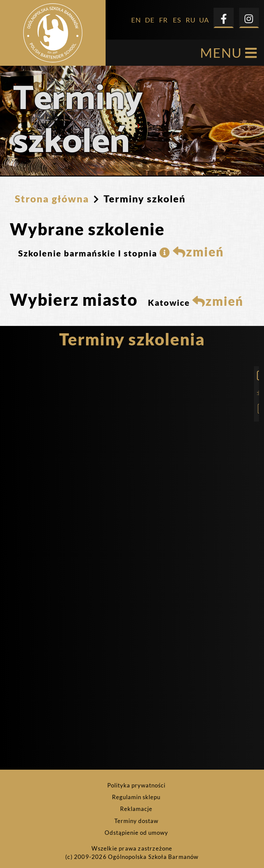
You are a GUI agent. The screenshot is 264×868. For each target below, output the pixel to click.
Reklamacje (136, 806)
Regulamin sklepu (136, 794)
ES (177, 17)
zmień (198, 249)
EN (136, 17)
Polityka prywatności (136, 782)
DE (150, 17)
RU (191, 17)
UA (204, 17)
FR (163, 17)
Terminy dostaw (136, 818)
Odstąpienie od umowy (136, 830)
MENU (229, 50)
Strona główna (52, 196)
